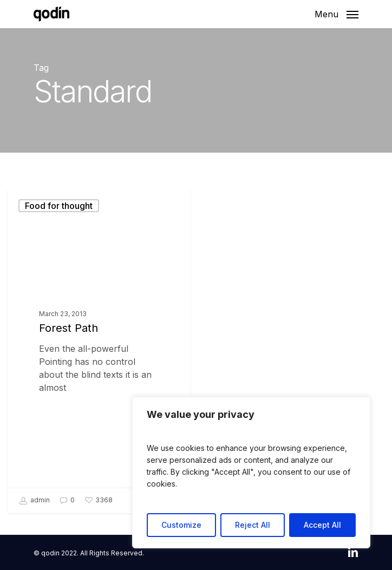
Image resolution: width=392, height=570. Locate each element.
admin (34, 501)
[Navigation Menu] (337, 13)
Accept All (322, 525)
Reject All (253, 525)
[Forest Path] (99, 351)
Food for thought (59, 206)
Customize (181, 525)
